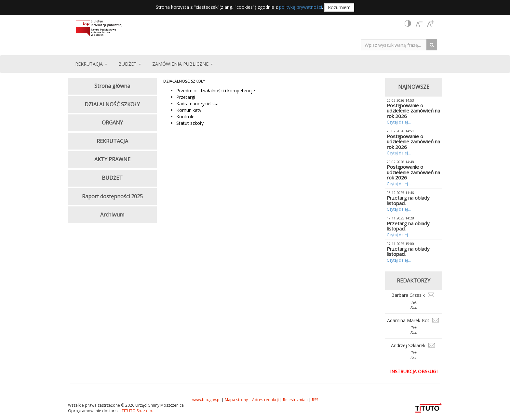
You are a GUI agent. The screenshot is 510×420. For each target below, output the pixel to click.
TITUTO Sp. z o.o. (137, 411)
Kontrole (185, 117)
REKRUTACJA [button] (91, 64)
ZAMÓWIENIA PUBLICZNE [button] (183, 64)
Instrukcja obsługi (414, 371)
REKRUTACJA (112, 141)
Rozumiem (339, 7)
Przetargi (186, 97)
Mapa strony (236, 400)
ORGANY (112, 123)
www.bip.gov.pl (206, 400)
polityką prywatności (301, 7)
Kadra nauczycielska (197, 104)
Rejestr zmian (295, 400)
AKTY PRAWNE (112, 159)
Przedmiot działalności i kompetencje (216, 91)
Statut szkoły (190, 123)
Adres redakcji (265, 400)
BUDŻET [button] (130, 64)
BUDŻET (112, 178)
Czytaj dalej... (399, 122)
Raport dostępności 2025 (112, 196)
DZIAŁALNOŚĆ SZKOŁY (184, 81)
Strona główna (112, 86)
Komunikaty (189, 110)
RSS (315, 400)
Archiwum (112, 215)
